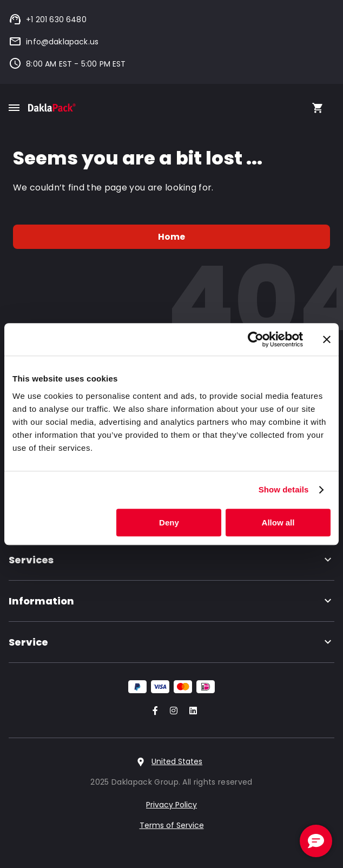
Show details (284, 489)
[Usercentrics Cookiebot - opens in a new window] (256, 339)
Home (172, 237)
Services (171, 560)
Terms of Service (172, 825)
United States (177, 761)
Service (171, 642)
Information (171, 601)
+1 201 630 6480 (48, 19)
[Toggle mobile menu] (14, 108)
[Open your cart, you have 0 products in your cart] (318, 108)
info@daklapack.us (54, 42)
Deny (169, 522)
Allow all (278, 522)
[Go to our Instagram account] (171, 711)
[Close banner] (327, 339)
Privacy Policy (171, 805)
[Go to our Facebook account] (153, 711)
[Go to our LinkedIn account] (190, 711)
